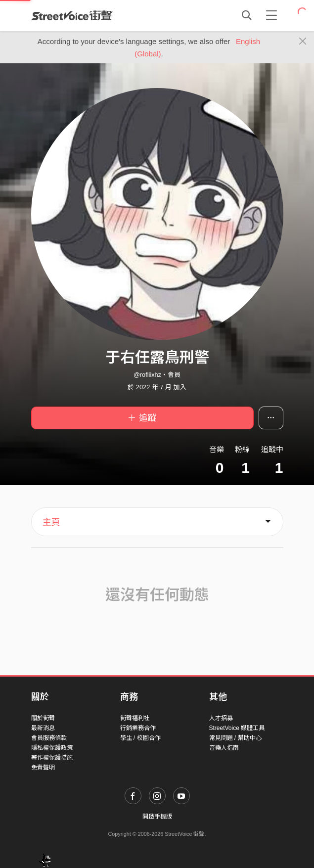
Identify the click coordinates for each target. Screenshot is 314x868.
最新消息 (43, 728)
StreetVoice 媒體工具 (237, 728)
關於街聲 (43, 718)
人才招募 (221, 718)
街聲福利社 (135, 718)
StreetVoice (72, 15)
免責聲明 (43, 768)
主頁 (51, 522)
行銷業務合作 (138, 728)
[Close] (303, 42)
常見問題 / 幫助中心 (235, 738)
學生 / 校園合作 (140, 738)
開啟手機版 (157, 817)
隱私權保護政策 (52, 748)
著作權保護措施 (52, 758)
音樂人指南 (224, 748)
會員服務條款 (49, 738)
